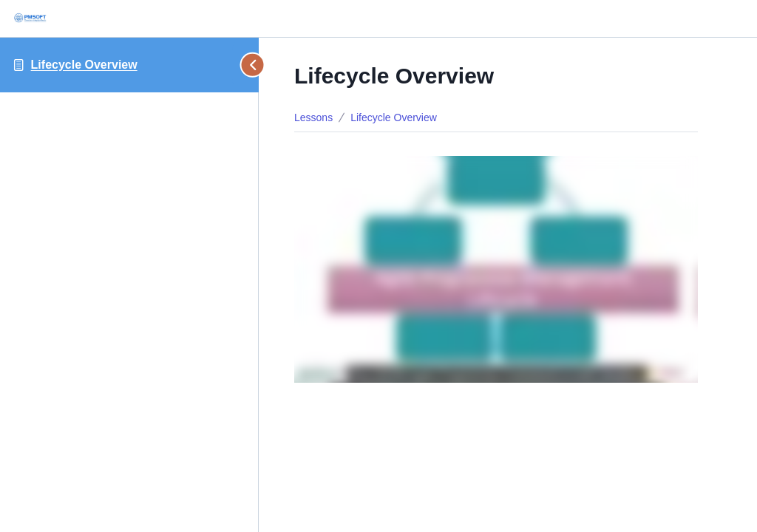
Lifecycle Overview (84, 65)
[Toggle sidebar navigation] (245, 65)
